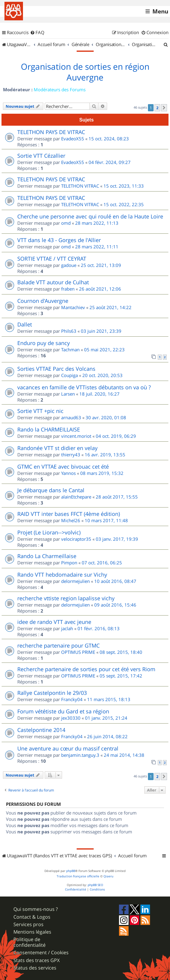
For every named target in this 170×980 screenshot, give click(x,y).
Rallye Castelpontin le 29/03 (52, 693)
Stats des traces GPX (37, 960)
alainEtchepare (76, 497)
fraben (68, 289)
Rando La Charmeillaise (47, 556)
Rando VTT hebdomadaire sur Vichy (62, 575)
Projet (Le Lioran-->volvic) (49, 532)
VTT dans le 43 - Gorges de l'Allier (59, 240)
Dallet (25, 324)
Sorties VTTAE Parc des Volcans (56, 369)
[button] (164, 108)
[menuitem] (37, 33)
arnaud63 (71, 417)
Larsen (68, 394)
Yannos (68, 473)
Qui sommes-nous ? (36, 909)
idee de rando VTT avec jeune (54, 622)
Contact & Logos (32, 917)
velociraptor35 (76, 539)
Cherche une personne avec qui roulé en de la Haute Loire (90, 216)
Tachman (70, 350)
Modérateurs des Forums (60, 89)
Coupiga (69, 375)
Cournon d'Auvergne (43, 301)
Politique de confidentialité (30, 942)
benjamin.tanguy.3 (80, 755)
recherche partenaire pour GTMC (58, 645)
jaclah (67, 628)
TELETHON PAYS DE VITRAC (51, 132)
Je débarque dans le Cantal (51, 490)
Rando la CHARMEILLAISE (49, 429)
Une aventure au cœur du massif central (68, 748)
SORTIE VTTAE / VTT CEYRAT (52, 259)
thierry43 (71, 455)
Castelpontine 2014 (41, 730)
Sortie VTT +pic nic (40, 411)
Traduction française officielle (78, 876)
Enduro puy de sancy (44, 343)
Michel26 (71, 520)
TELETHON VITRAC (80, 186)
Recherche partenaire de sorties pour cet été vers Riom (86, 669)
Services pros (28, 924)
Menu (160, 11)
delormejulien (75, 581)
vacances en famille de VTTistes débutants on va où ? (84, 387)
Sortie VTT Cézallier (41, 156)
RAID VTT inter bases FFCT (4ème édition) (69, 514)
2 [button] (157, 108)
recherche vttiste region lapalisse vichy (66, 598)
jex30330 (71, 718)
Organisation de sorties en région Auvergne (85, 72)
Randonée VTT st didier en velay (57, 448)
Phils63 (69, 331)
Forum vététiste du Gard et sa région (63, 711)
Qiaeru (108, 876)
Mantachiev (73, 307)
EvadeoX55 (73, 139)
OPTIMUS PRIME (78, 652)
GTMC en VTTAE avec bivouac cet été (63, 467)
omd (66, 223)
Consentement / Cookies (41, 953)
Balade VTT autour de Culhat (53, 282)
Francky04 (72, 699)
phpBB (71, 871)
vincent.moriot (76, 436)
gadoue (69, 265)
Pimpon (69, 563)
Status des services (35, 968)
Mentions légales (32, 932)
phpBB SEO (95, 885)
